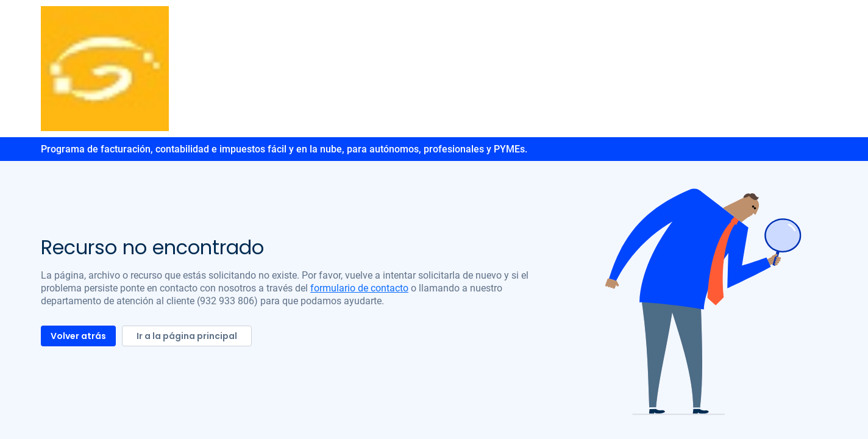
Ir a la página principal (187, 336)
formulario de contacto (359, 288)
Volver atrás (78, 336)
